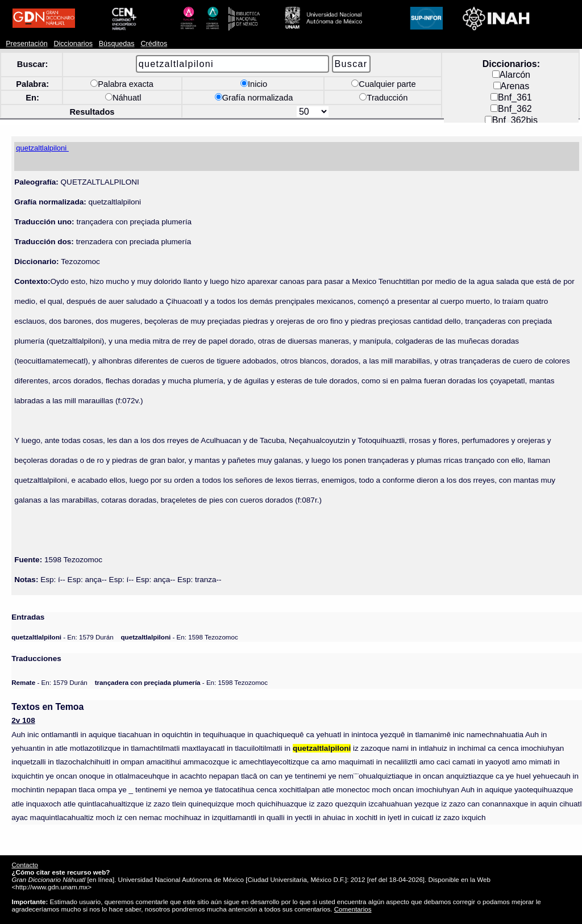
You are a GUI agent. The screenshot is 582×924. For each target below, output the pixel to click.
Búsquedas (117, 44)
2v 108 (23, 720)
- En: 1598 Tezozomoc (180, 637)
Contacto (24, 865)
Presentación (26, 44)
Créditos (154, 44)
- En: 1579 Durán (62, 637)
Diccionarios (73, 44)
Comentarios (353, 909)
